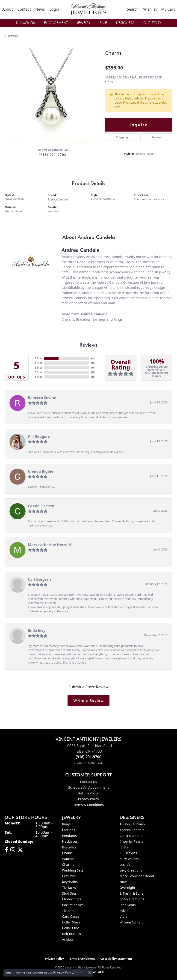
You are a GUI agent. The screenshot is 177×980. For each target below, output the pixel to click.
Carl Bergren (39, 579)
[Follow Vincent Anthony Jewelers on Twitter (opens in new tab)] (20, 850)
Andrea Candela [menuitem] (132, 830)
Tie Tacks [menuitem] (69, 888)
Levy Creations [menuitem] (131, 870)
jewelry (13, 36)
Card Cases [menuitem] (71, 916)
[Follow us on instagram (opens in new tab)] (13, 850)
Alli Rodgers (39, 436)
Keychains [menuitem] (70, 882)
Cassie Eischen (41, 506)
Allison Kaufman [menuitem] (132, 824)
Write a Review (88, 700)
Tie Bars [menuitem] (68, 911)
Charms (68, 319)
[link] (7, 9)
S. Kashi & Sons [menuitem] (131, 893)
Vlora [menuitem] (124, 916)
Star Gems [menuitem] (128, 905)
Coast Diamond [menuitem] (132, 836)
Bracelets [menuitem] (69, 847)
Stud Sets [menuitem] (69, 893)
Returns (156, 137)
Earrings (99, 319)
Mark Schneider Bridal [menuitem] (137, 876)
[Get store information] (89, 763)
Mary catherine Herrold (49, 545)
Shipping (122, 137)
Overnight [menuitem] (127, 888)
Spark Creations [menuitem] (132, 899)
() (93, 358)
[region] (53, 96)
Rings (118, 319)
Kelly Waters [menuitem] (129, 859)
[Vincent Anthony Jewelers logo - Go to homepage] (88, 9)
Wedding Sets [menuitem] (73, 870)
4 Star (38, 363)
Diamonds (25, 23)
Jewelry (84, 23)
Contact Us (88, 782)
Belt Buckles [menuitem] (71, 934)
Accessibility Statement (116, 959)
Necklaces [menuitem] (70, 841)
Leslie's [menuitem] (125, 864)
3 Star (38, 368)
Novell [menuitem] (124, 882)
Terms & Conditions (88, 805)
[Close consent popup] (90, 973)
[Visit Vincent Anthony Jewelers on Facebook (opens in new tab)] (6, 850)
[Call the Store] (88, 757)
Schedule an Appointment (88, 787)
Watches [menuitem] (69, 859)
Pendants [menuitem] (69, 836)
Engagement (56, 23)
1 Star (38, 377)
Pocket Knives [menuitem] (73, 905)
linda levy (37, 631)
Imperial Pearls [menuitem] (131, 841)
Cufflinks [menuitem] (69, 876)
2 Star (38, 372)
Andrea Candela (58, 199)
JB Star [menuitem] (125, 847)
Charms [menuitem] (68, 864)
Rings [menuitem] (66, 824)
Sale (103, 23)
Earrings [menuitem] (68, 830)
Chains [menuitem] (67, 853)
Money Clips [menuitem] (71, 899)
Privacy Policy (89, 799)
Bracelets (83, 319)
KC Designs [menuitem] (128, 853)
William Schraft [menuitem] (131, 922)
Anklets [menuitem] (68, 939)
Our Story (152, 23)
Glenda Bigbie (41, 471)
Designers (125, 23)
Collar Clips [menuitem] (71, 928)
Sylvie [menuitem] (124, 911)
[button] (54, 9)
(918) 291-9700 (53, 155)
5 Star (38, 358)
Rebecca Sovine (42, 398)
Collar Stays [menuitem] (71, 922)
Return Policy (89, 793)
